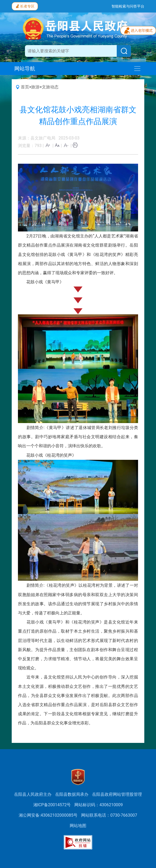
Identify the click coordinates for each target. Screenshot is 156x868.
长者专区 (25, 6)
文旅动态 (50, 87)
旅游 (35, 87)
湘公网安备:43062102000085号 (48, 815)
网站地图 (78, 826)
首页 (25, 87)
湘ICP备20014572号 (52, 805)
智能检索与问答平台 (128, 6)
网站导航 (25, 69)
